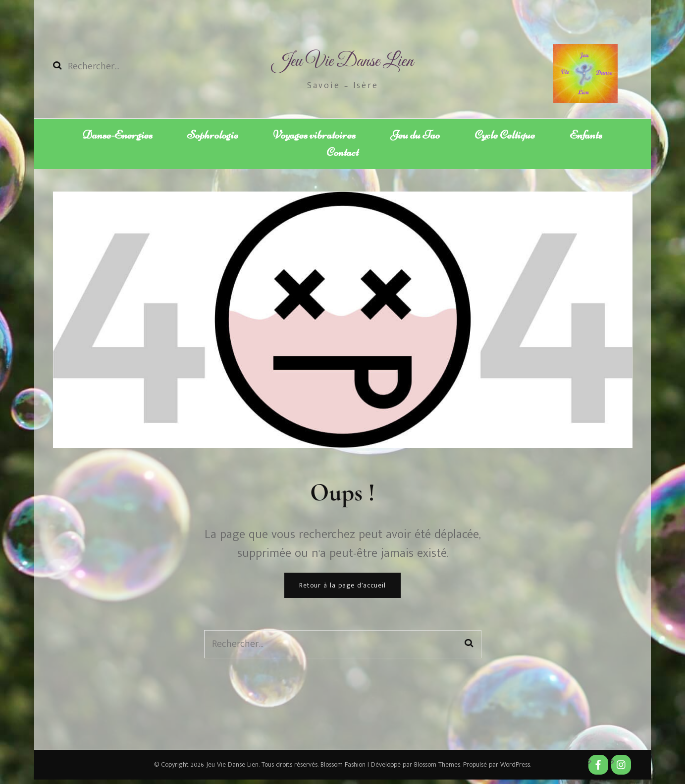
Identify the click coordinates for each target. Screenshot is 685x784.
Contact (342, 155)
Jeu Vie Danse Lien (342, 62)
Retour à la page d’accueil (342, 590)
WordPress (515, 769)
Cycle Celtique (505, 135)
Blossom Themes (436, 769)
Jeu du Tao (415, 135)
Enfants (586, 135)
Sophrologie (213, 135)
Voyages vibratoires (314, 135)
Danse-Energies (118, 135)
